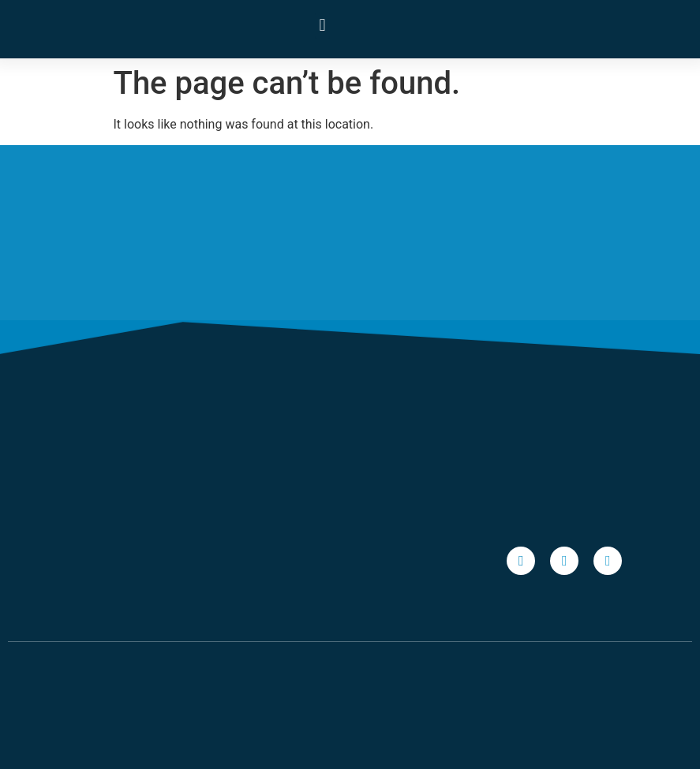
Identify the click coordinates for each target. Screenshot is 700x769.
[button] (322, 26)
